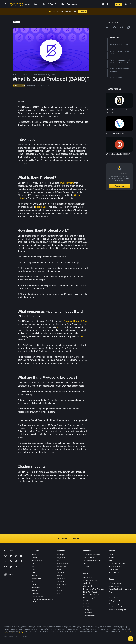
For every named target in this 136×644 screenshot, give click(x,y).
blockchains (41, 207)
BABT (59, 587)
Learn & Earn (87, 577)
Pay (59, 561)
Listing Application (89, 558)
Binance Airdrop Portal (116, 604)
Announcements (37, 561)
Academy (60, 573)
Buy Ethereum (88, 613)
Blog (33, 581)
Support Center (114, 586)
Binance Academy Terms (19, 633)
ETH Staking (62, 584)
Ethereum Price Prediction (92, 595)
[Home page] (16, 4)
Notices (34, 590)
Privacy (34, 575)
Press (34, 567)
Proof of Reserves (115, 573)
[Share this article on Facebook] (114, 28)
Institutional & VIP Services (92, 561)
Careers (34, 558)
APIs (110, 595)
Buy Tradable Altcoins (90, 616)
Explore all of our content (68, 538)
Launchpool (61, 578)
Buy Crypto (61, 558)
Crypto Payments (63, 564)
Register (119, 4)
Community (36, 584)
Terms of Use (124, 631)
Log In (110, 4)
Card (59, 570)
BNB (110, 561)
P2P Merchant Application (92, 555)
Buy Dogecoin (88, 610)
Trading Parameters (115, 601)
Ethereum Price (88, 586)
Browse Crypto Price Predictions (94, 589)
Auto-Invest (61, 581)
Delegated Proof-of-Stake (76, 321)
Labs (85, 564)
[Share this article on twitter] (107, 28)
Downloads (35, 593)
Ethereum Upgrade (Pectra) (92, 598)
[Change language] (126, 4)
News (34, 564)
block (83, 336)
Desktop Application (38, 596)
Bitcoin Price (87, 583)
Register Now (119, 186)
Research (61, 590)
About (34, 555)
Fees (110, 592)
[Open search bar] (103, 4)
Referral (111, 558)
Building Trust (36, 578)
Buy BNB (86, 604)
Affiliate (111, 555)
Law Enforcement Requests (118, 607)
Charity (60, 593)
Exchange (61, 555)
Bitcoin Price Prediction (91, 592)
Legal (34, 570)
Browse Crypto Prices (90, 580)
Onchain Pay (87, 567)
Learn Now (82, 12)
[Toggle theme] (131, 4)
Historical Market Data (116, 567)
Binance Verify (113, 598)
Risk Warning (36, 587)
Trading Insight (114, 570)
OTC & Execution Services (118, 564)
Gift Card (60, 575)
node (59, 327)
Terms (34, 573)
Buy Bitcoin (87, 601)
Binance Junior (62, 567)
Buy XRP (86, 607)
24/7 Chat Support (115, 583)
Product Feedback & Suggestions (120, 589)
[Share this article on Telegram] (121, 28)
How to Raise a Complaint (117, 610)
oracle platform (67, 183)
